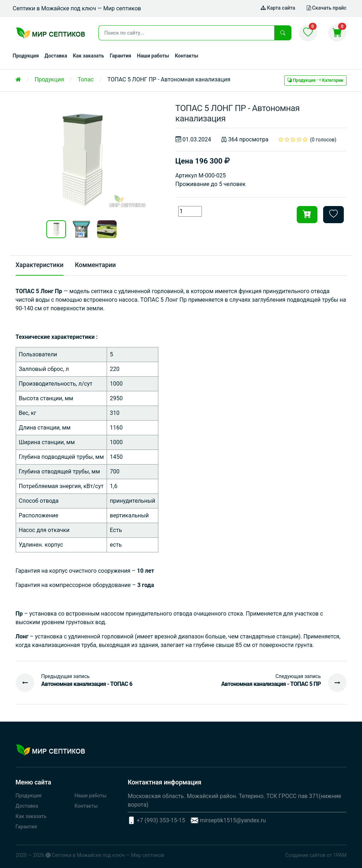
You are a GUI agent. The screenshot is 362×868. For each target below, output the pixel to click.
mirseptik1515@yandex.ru (233, 820)
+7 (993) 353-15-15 (161, 820)
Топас (86, 79)
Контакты (187, 56)
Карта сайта (278, 8)
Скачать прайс (327, 8)
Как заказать (88, 56)
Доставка (56, 56)
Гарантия (121, 56)
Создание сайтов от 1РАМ (316, 855)
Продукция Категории (315, 80)
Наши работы (153, 56)
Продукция (26, 56)
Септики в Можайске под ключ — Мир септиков (108, 855)
